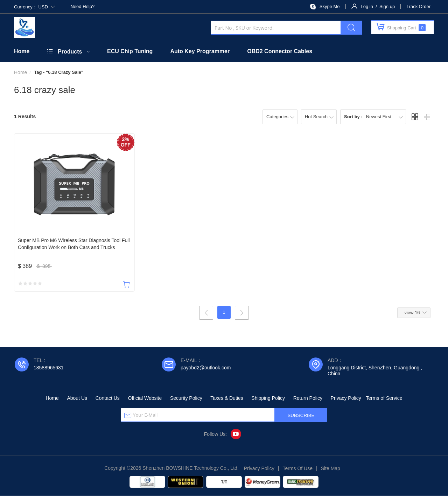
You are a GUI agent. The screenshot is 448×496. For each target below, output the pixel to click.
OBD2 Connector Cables (280, 51)
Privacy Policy (346, 398)
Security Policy (186, 398)
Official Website (145, 398)
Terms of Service (384, 398)
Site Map (331, 469)
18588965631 (49, 368)
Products (70, 52)
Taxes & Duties (227, 398)
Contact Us (108, 398)
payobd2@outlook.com (206, 368)
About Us (77, 398)
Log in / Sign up (378, 6)
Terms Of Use (297, 469)
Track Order (418, 6)
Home (22, 51)
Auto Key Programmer (200, 51)
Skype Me (330, 6)
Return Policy (308, 398)
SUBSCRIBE (301, 416)
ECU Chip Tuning (130, 51)
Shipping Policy (268, 398)
